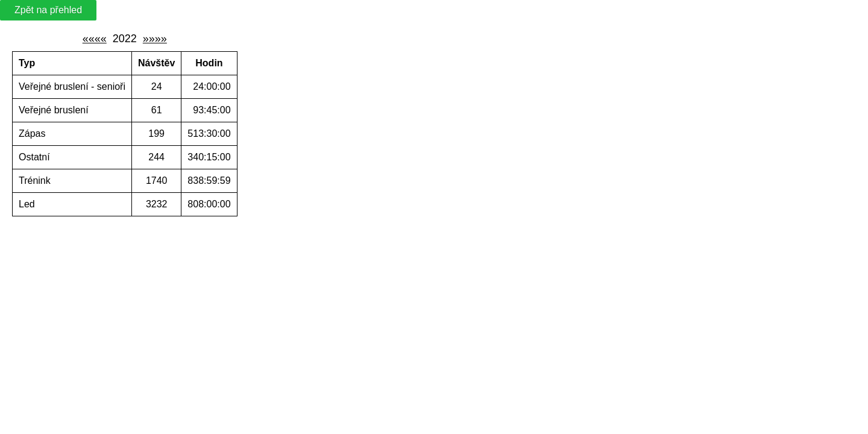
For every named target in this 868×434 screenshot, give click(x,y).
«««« (95, 39)
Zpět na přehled (48, 10)
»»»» (155, 39)
